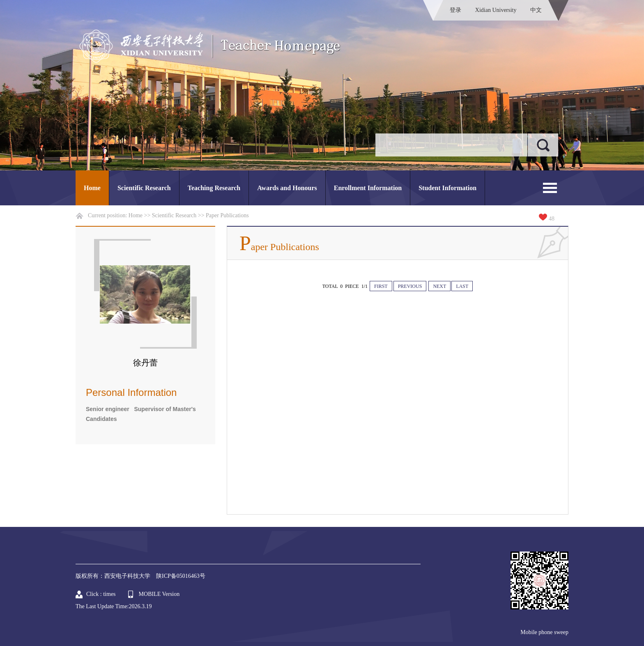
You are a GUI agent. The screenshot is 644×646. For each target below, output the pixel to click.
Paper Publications (227, 215)
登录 (455, 10)
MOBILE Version (159, 594)
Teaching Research (214, 188)
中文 (536, 10)
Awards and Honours (287, 188)
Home (92, 188)
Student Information (447, 188)
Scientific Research (144, 188)
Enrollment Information (368, 188)
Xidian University (496, 10)
